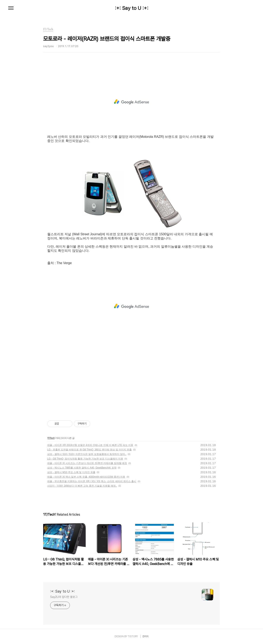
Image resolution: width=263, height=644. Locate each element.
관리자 (145, 636)
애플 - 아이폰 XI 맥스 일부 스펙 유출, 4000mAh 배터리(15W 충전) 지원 (86, 477)
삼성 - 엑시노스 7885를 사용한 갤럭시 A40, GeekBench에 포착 (82, 468)
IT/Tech (51, 438)
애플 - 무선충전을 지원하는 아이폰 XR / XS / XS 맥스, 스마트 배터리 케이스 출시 (92, 481)
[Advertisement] (131, 102)
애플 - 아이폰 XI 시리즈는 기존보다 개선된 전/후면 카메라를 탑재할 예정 (87, 463)
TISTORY (133, 636)
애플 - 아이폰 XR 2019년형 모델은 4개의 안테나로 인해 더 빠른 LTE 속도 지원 (90, 445)
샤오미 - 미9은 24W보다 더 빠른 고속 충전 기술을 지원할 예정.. (82, 486)
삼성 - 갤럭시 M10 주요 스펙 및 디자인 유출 (71, 472)
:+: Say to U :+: (132, 8)
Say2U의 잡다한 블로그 (64, 597)
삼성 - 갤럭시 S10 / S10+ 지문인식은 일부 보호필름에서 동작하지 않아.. (87, 454)
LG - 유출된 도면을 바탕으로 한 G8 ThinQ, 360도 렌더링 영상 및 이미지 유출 (89, 450)
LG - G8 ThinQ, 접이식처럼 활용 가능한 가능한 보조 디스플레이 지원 (85, 459)
